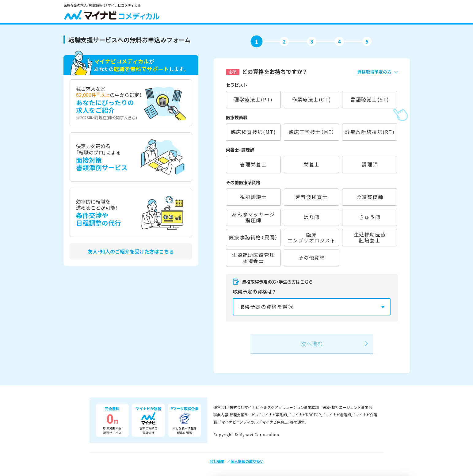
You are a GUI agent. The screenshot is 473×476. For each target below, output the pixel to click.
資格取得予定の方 (374, 72)
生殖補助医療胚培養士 (370, 237)
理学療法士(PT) (253, 99)
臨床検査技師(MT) (253, 132)
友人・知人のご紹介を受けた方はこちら (131, 251)
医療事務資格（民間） (253, 237)
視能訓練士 (254, 197)
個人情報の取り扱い (247, 461)
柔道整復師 (370, 197)
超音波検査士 (312, 197)
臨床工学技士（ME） (312, 132)
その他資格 (312, 257)
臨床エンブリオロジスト (312, 237)
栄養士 (312, 164)
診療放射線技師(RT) (370, 132)
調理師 (370, 164)
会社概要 (217, 461)
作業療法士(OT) (312, 99)
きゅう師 (370, 217)
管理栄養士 (254, 164)
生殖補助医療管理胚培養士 (253, 258)
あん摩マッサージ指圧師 (253, 217)
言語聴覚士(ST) (370, 99)
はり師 (312, 217)
